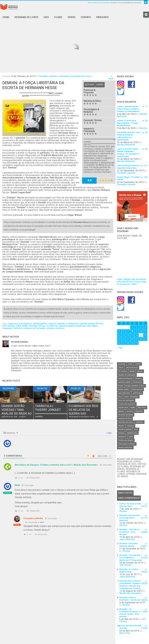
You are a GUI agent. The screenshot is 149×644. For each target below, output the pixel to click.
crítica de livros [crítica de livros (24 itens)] (132, 368)
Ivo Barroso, (52, 326)
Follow (138, 282)
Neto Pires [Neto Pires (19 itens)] (142, 408)
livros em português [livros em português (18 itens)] (126, 400)
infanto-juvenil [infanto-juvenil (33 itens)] (137, 389)
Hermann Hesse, (37, 326)
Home (90, 3)
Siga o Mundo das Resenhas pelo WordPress (132, 280)
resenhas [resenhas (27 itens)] (139, 422)
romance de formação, (34, 328)
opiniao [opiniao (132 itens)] (121, 411)
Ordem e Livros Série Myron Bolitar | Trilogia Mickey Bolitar (128, 123)
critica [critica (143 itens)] (121, 368)
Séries (72, 17)
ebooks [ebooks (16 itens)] (140, 371)
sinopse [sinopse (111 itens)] (121, 433)
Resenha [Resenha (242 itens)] (139, 411)
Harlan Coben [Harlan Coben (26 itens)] (124, 389)
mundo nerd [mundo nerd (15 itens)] (123, 408)
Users (100, 85)
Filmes (58, 17)
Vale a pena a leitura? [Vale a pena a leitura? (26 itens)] (127, 444)
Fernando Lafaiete (48, 76)
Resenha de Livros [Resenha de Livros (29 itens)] (126, 422)
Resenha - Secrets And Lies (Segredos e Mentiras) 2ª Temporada (131, 558)
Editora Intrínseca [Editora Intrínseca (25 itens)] (125, 379)
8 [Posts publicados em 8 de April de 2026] (132, 331)
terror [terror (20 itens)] (131, 437)
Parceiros (102, 17)
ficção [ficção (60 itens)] (121, 386)
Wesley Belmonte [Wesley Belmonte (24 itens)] (125, 448)
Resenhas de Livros (26, 17)
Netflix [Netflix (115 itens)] (133, 408)
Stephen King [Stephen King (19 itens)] (132, 433)
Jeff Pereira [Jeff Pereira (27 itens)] (137, 393)
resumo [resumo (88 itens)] (121, 426)
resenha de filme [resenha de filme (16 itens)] (125, 418)
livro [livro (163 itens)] (120, 397)
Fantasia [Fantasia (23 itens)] (138, 379)
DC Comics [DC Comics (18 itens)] (123, 371)
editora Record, (96, 324)
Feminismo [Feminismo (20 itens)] (138, 382)
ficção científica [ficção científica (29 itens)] (132, 386)
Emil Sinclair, (9, 326)
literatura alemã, (67, 326)
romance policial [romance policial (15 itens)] (125, 429)
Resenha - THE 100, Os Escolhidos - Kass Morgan (129, 532)
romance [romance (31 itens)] (131, 426)
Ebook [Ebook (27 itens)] (132, 371)
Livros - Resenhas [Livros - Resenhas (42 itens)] (131, 397)
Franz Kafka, (22, 326)
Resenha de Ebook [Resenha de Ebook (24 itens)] (126, 415)
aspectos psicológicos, (20, 324)
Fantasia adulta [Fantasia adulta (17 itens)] (124, 382)
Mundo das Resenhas (130, 593)
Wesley (143, 128)
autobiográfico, (40, 324)
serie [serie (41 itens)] (136, 429)
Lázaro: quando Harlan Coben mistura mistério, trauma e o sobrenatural (128, 109)
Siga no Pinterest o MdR (132, 283)
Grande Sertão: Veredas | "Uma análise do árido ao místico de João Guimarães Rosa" (17, 414)
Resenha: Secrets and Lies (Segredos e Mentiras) (129, 518)
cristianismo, (72, 324)
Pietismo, (18, 328)
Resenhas (106, 3)
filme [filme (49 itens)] (143, 386)
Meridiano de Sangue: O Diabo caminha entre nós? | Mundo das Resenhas (56, 465)
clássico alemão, (57, 324)
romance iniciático (55, 328)
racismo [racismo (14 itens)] (130, 411)
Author (89, 85)
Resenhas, (65, 76)
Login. (109, 433)
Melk (42, 522)
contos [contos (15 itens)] (138, 364)
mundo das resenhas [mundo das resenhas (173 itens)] (127, 404)
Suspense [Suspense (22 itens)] (122, 437)
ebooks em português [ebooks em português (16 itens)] (127, 375)
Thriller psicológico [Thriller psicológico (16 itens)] (126, 440)
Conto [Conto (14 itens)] (130, 364)
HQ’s (46, 17)
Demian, (84, 324)
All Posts (97, 3)
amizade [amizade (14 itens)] (122, 364)
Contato (86, 17)
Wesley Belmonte (126, 145)
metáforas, (81, 326)
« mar (120, 348)
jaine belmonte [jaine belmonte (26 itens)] (124, 393)
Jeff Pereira (126, 565)
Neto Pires (125, 633)
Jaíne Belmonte (127, 539)
